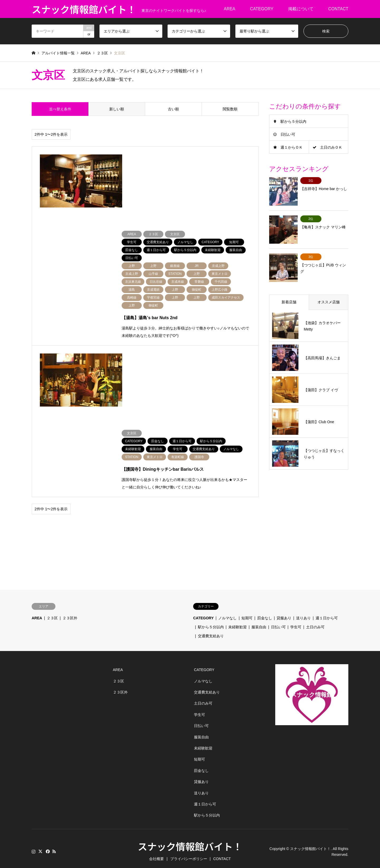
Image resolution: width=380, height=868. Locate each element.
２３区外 (70, 612)
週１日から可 (327, 612)
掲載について (301, 9)
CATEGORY (262, 9)
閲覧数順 (230, 109)
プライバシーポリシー (189, 853)
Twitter (40, 845)
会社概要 (156, 853)
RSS (54, 845)
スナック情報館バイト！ (190, 840)
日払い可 (288, 134)
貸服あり (284, 612)
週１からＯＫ (292, 147)
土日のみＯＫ (331, 147)
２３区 (52, 612)
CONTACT (338, 9)
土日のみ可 (315, 621)
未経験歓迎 (237, 621)
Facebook (47, 845)
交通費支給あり (211, 630)
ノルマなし (227, 612)
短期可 (247, 612)
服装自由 (259, 621)
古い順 (173, 109)
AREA (230, 9)
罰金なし (265, 612)
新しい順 (117, 109)
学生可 (296, 621)
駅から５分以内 (293, 121)
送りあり (303, 612)
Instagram (34, 845)
